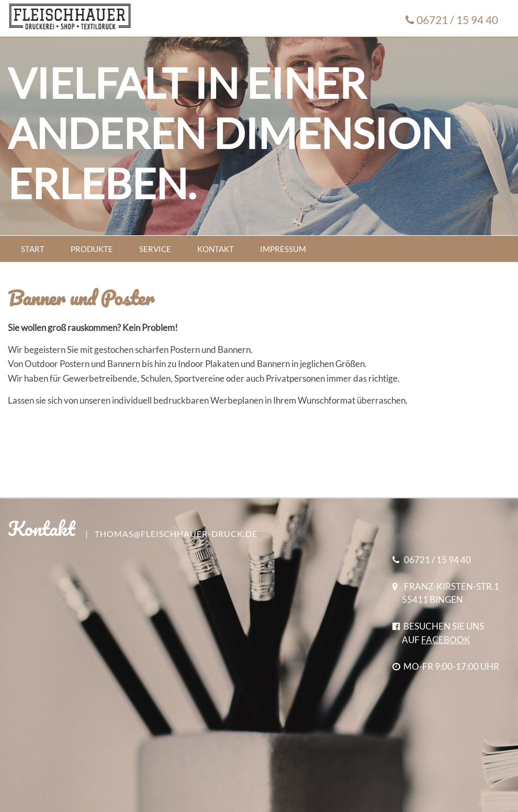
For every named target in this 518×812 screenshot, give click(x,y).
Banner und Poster (81, 298)
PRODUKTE (92, 249)
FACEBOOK (446, 640)
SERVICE (155, 249)
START (33, 249)
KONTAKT (216, 249)
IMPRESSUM (283, 249)
